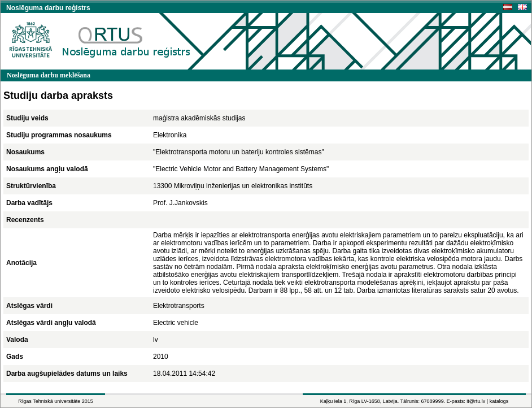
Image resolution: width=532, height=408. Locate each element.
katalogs (499, 401)
